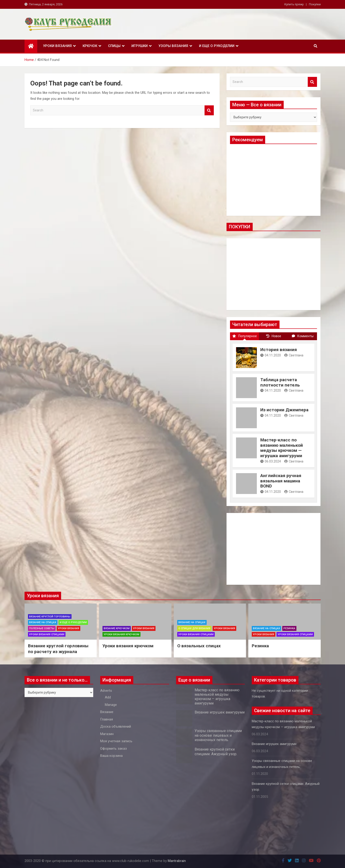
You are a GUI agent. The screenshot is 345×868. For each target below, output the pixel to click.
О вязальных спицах (199, 646)
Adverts (106, 691)
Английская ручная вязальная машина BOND (281, 481)
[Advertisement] (274, 180)
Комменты (303, 336)
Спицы (114, 46)
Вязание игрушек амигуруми (220, 712)
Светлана (294, 355)
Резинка (289, 628)
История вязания (279, 350)
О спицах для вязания (194, 628)
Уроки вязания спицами (47, 634)
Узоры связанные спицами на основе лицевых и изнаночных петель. (218, 735)
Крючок (90, 46)
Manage (111, 705)
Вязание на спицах (43, 622)
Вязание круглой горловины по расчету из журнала (58, 649)
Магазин (107, 734)
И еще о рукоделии (217, 46)
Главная (107, 719)
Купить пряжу (294, 4)
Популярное (245, 336)
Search (209, 110)
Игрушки (140, 46)
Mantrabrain (177, 861)
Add (108, 697)
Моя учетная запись (116, 741)
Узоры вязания (173, 46)
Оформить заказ (113, 748)
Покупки (315, 4)
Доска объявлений (116, 726)
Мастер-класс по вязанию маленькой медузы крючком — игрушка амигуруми (282, 448)
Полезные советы (42, 628)
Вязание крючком (117, 628)
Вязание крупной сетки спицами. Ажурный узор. (216, 752)
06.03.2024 (271, 461)
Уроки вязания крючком (121, 634)
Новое (274, 336)
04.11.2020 (271, 355)
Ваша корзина (111, 756)
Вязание (107, 712)
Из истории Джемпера (284, 410)
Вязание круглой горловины (50, 617)
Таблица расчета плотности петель (280, 382)
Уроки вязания (57, 46)
